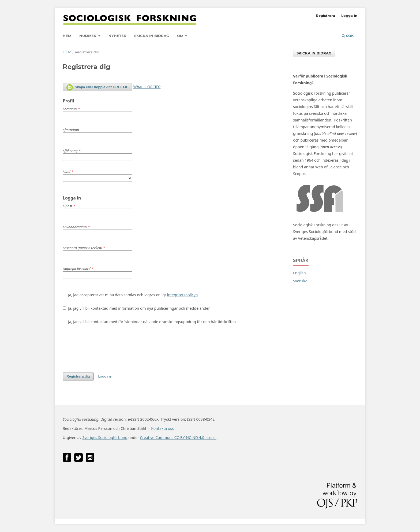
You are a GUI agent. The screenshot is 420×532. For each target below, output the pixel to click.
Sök (348, 36)
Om (181, 36)
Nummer (88, 36)
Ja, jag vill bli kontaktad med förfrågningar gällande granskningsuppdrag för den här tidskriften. (150, 322)
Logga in (349, 16)
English (299, 273)
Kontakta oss (162, 428)
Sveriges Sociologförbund (105, 437)
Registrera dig (78, 376)
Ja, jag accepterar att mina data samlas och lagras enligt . (131, 295)
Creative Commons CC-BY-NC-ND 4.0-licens (178, 437)
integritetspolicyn (183, 295)
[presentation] (103, 348)
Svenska (300, 281)
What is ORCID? (147, 87)
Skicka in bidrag (152, 36)
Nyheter (117, 36)
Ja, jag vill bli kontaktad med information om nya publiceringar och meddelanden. (137, 308)
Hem (67, 36)
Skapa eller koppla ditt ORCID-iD (97, 87)
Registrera (325, 16)
